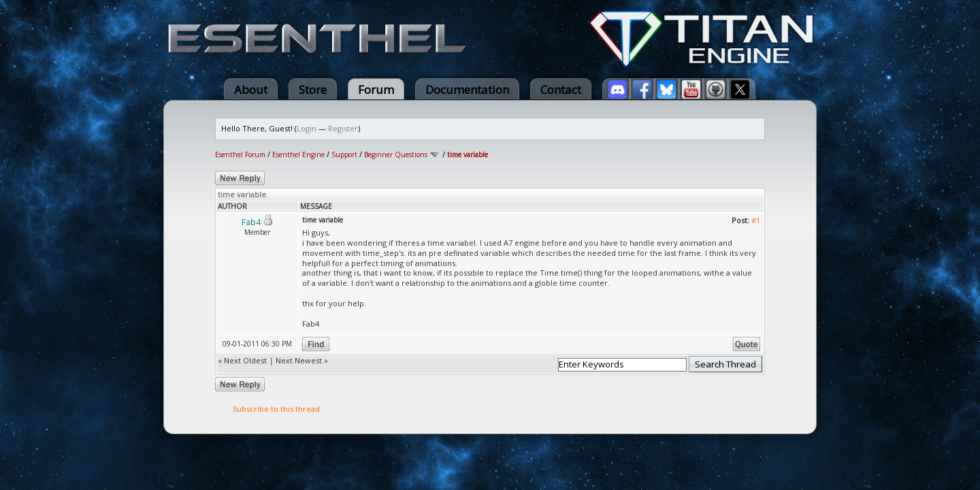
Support (344, 154)
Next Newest (299, 360)
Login (307, 128)
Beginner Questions (396, 154)
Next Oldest (245, 360)
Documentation (467, 89)
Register (343, 128)
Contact (561, 89)
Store (313, 89)
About (251, 89)
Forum (376, 89)
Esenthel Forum (240, 154)
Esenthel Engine (298, 154)
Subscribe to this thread (276, 409)
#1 (756, 220)
